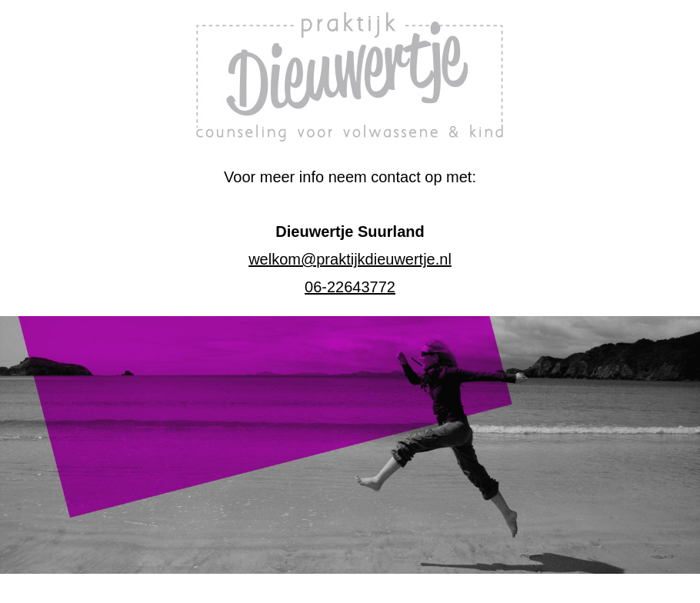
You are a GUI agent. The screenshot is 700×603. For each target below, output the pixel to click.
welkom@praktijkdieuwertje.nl (350, 259)
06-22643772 (350, 287)
